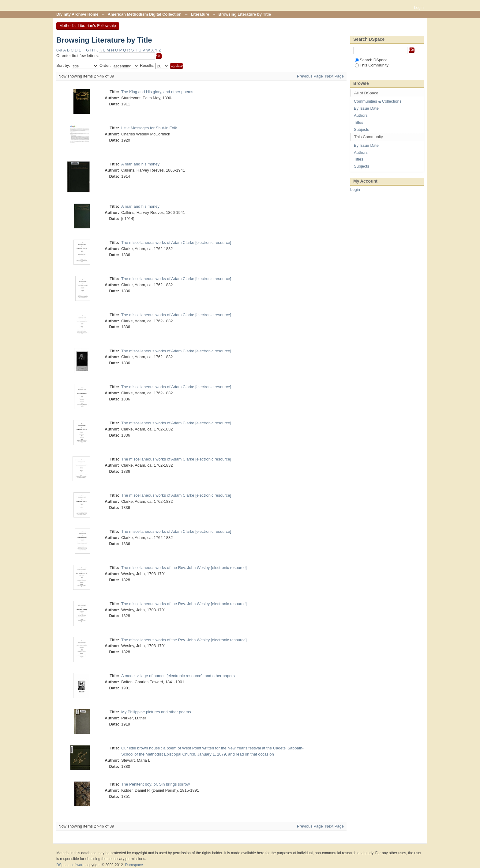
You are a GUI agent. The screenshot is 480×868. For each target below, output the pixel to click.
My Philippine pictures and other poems (156, 712)
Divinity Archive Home (77, 14)
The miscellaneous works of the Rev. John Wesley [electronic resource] (184, 568)
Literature (200, 14)
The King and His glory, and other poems (157, 92)
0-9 (59, 50)
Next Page (334, 76)
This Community (372, 65)
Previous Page (310, 76)
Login (419, 8)
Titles (359, 122)
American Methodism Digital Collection (145, 14)
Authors (361, 115)
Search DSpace (371, 60)
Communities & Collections (378, 101)
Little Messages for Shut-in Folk (149, 128)
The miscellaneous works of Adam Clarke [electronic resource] (176, 243)
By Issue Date (366, 108)
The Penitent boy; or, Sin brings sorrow (156, 784)
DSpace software (70, 865)
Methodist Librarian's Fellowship (88, 26)
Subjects (362, 129)
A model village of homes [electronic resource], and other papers (178, 676)
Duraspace (134, 865)
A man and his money (140, 164)
